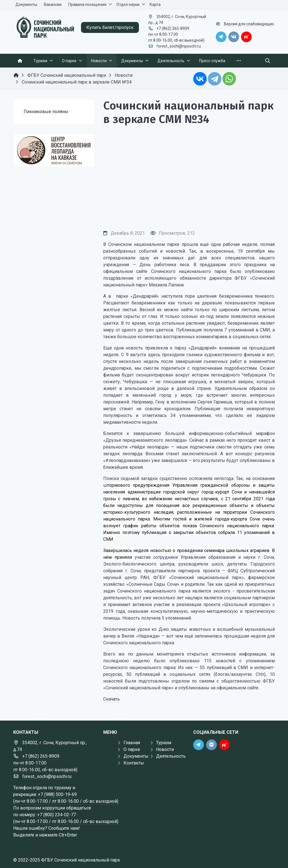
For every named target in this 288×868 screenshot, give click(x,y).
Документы (136, 756)
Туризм (164, 743)
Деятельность (171, 756)
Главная (132, 743)
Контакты (134, 763)
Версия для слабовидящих (249, 24)
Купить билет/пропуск (110, 27)
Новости (165, 749)
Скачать (112, 699)
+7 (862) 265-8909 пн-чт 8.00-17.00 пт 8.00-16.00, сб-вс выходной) (176, 34)
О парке (132, 749)
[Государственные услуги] (54, 150)
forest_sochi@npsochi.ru (179, 46)
